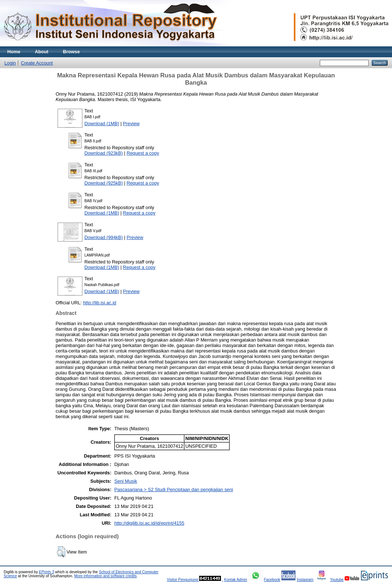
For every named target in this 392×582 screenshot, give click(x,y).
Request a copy (143, 153)
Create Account (37, 63)
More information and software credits (105, 576)
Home (14, 52)
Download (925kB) (104, 183)
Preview (131, 124)
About (42, 52)
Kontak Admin (236, 580)
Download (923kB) (104, 153)
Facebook (272, 580)
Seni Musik (126, 481)
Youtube (337, 580)
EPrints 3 (47, 572)
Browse (71, 52)
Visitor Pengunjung (183, 580)
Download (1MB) (102, 124)
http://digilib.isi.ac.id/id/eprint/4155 (149, 523)
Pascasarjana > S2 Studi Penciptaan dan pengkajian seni (173, 490)
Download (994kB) (104, 237)
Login (10, 63)
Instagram (305, 580)
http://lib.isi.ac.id (100, 303)
